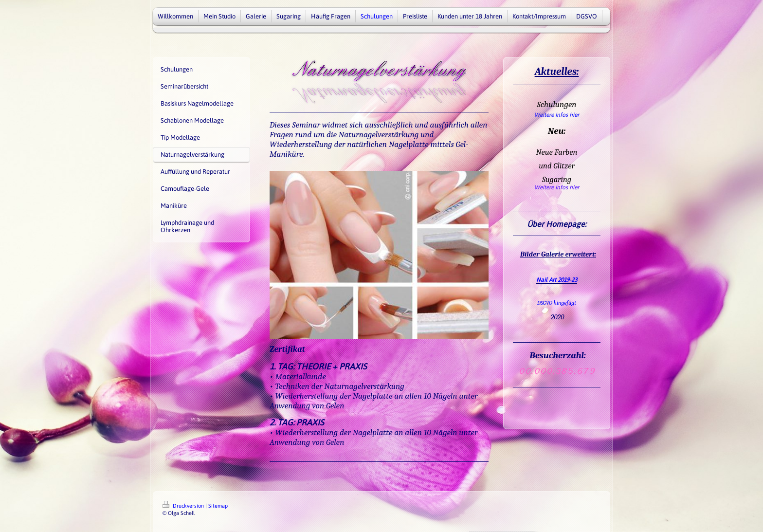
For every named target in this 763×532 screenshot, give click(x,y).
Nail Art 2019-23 (557, 280)
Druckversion (184, 506)
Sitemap (218, 506)
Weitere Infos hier (557, 115)
